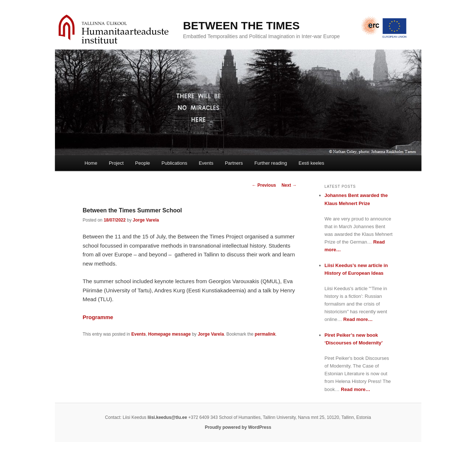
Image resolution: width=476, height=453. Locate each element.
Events (206, 163)
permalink (265, 334)
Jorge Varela (146, 220)
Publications (174, 163)
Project (116, 163)
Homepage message (169, 334)
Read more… (358, 319)
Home (91, 163)
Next (289, 185)
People (143, 163)
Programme (98, 317)
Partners (234, 163)
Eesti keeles (311, 163)
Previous (264, 185)
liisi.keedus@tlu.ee (167, 417)
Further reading (271, 163)
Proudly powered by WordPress (238, 427)
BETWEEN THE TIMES (241, 25)
